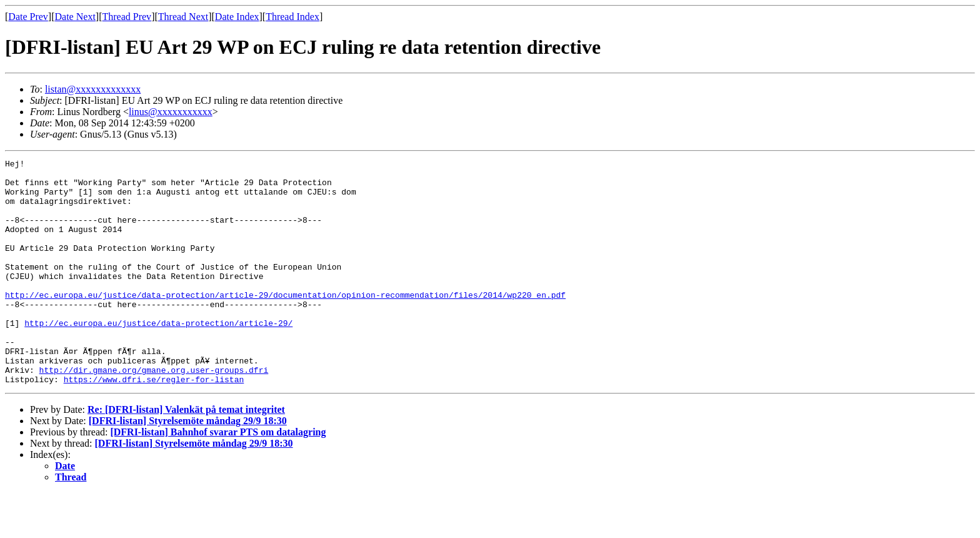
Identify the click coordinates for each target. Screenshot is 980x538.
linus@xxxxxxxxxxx (171, 112)
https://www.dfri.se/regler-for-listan (154, 424)
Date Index (237, 17)
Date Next (75, 17)
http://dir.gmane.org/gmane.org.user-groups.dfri (154, 413)
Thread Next (183, 17)
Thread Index (292, 17)
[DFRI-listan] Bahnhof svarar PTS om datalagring (218, 477)
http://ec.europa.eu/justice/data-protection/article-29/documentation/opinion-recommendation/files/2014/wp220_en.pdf (285, 323)
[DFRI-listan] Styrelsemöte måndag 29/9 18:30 (188, 466)
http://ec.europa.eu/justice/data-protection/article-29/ (158, 357)
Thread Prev (127, 17)
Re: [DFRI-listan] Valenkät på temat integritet (186, 454)
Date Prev (28, 17)
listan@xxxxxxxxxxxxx (93, 89)
